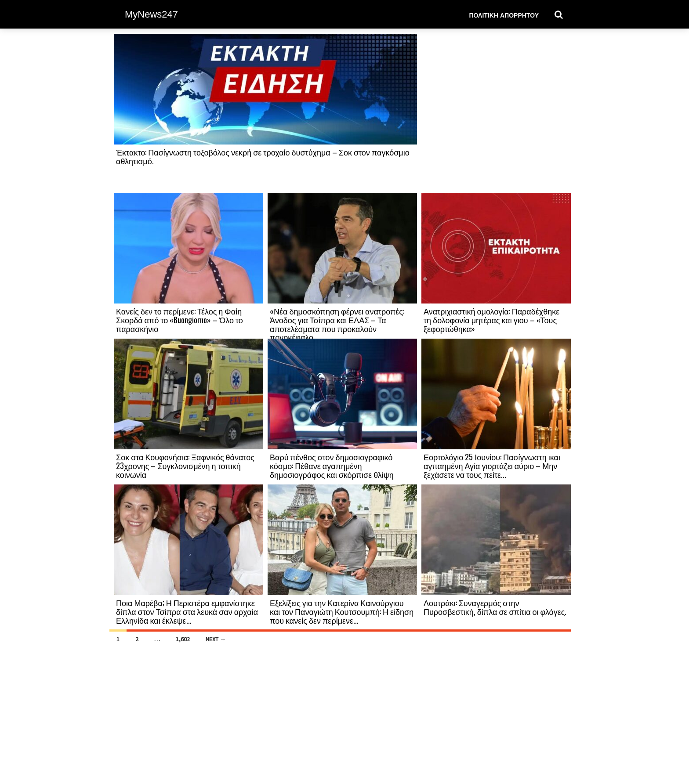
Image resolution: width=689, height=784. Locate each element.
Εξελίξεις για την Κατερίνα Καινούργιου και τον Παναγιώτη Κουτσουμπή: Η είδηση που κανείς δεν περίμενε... (342, 611)
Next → (216, 639)
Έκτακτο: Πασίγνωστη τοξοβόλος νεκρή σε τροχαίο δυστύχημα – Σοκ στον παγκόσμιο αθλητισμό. (263, 156)
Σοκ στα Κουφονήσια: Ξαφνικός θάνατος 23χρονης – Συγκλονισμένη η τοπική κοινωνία (185, 466)
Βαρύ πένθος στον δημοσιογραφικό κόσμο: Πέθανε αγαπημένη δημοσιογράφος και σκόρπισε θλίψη (332, 466)
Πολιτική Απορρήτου (504, 15)
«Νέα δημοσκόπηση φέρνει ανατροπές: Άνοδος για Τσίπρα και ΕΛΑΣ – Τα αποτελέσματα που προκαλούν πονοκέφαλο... (337, 324)
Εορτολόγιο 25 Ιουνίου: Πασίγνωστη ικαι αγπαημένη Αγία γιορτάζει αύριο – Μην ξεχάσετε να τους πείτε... (492, 466)
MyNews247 (151, 14)
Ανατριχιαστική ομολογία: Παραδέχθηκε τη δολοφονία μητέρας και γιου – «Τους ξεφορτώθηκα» (491, 320)
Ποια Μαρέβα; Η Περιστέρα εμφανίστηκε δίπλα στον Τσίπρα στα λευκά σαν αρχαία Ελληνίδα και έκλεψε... (187, 611)
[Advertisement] (496, 113)
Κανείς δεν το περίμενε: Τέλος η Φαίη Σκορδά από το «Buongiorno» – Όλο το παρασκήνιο (180, 320)
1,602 (183, 639)
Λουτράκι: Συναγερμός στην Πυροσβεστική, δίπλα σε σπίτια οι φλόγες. (495, 607)
